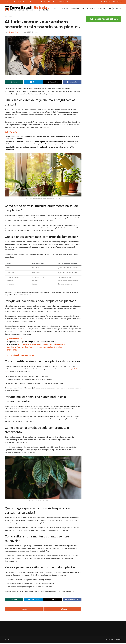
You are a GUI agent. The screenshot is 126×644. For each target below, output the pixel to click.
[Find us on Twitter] (6, 641)
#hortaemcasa (13, 350)
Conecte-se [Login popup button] (117, 8)
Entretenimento (25, 2)
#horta (31, 348)
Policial (50, 2)
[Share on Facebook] (72, 82)
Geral (6, 2)
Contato (77, 2)
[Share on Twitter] (53, 82)
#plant (51, 348)
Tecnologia (44, 2)
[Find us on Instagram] (9, 641)
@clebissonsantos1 (15, 339)
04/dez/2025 (26, 32)
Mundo (38, 2)
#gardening (12, 348)
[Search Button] (110, 8)
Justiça (72, 2)
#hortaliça (58, 348)
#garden (63, 345)
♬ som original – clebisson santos (20, 356)
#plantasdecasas (41, 348)
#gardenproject (43, 345)
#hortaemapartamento (27, 345)
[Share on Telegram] (33, 82)
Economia (17, 2)
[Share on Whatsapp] (14, 82)
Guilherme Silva (13, 32)
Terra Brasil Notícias (116, 641)
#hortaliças (54, 345)
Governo (55, 2)
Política (11, 2)
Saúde (61, 2)
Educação (66, 2)
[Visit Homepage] (27, 8)
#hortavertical (22, 348)
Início (6, 16)
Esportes (32, 2)
